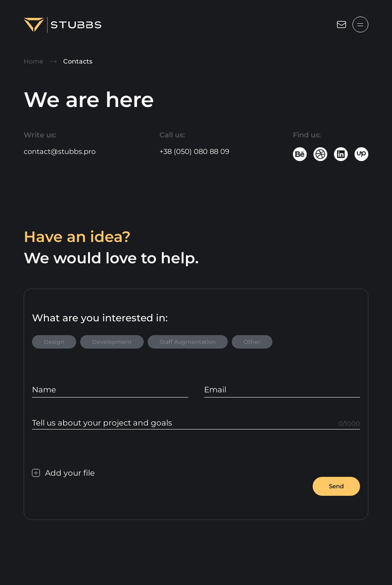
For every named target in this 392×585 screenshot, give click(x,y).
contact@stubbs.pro (60, 152)
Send (336, 486)
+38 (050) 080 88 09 (194, 152)
